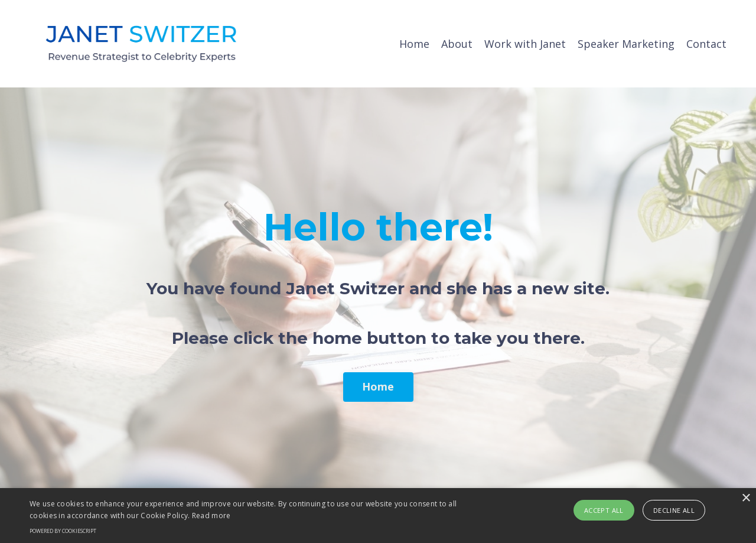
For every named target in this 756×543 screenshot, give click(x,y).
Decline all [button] (674, 510)
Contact (706, 44)
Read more (211, 516)
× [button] (746, 498)
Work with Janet (525, 44)
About (457, 44)
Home (414, 44)
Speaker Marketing (626, 44)
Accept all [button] (604, 510)
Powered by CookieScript (63, 531)
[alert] (378, 516)
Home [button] (378, 386)
